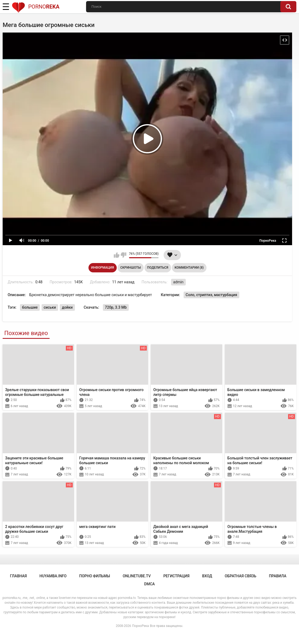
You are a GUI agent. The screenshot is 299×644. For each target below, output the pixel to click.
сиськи (50, 307)
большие (30, 307)
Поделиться (158, 268)
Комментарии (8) (189, 268)
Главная (19, 576)
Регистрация (176, 576)
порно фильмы (95, 576)
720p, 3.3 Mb (116, 307)
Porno (36, 7)
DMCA (149, 584)
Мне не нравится (124, 255)
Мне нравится (117, 255)
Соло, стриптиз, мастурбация (211, 295)
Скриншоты (130, 268)
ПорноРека (141, 626)
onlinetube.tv (137, 576)
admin (178, 282)
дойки (67, 307)
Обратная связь (240, 576)
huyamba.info (53, 576)
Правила (278, 576)
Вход (207, 576)
